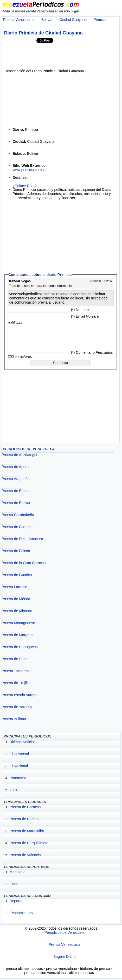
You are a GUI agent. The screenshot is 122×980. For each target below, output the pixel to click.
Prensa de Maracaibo (27, 831)
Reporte (16, 901)
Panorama (18, 778)
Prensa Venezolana (64, 944)
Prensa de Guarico (17, 575)
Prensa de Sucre (15, 659)
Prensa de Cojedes (17, 527)
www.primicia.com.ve (30, 170)
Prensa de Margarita (18, 635)
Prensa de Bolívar (16, 503)
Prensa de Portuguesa (20, 647)
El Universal (19, 754)
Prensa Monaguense (18, 623)
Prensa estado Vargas (20, 695)
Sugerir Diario (65, 957)
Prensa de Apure (15, 467)
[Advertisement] (59, 56)
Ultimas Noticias (22, 742)
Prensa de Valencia (25, 855)
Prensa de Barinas (17, 491)
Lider (13, 884)
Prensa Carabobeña (18, 515)
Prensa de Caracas (25, 807)
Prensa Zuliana (14, 719)
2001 (13, 790)
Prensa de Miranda (17, 611)
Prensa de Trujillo (16, 683)
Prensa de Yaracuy (17, 707)
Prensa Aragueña (16, 479)
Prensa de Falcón (16, 551)
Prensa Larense (14, 587)
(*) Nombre (80, 310)
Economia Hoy (21, 913)
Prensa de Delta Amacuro (22, 539)
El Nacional (19, 766)
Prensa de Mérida (16, 599)
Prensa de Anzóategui (19, 455)
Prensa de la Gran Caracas (24, 563)
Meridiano (17, 872)
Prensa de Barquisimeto (29, 843)
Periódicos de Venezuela (65, 932)
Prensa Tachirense (17, 671)
